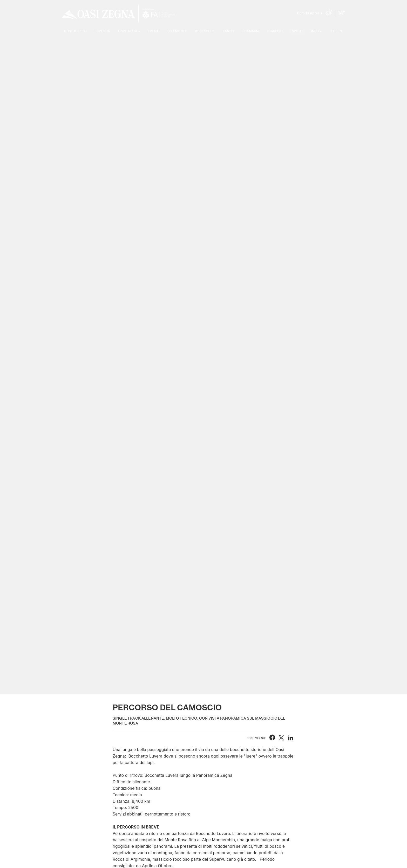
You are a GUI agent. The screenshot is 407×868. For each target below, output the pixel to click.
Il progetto (75, 32)
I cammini (251, 32)
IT (333, 32)
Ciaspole (275, 32)
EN (340, 32)
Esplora (102, 32)
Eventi (154, 32)
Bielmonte (177, 32)
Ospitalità (128, 32)
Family (229, 32)
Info (315, 32)
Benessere (205, 32)
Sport (297, 32)
